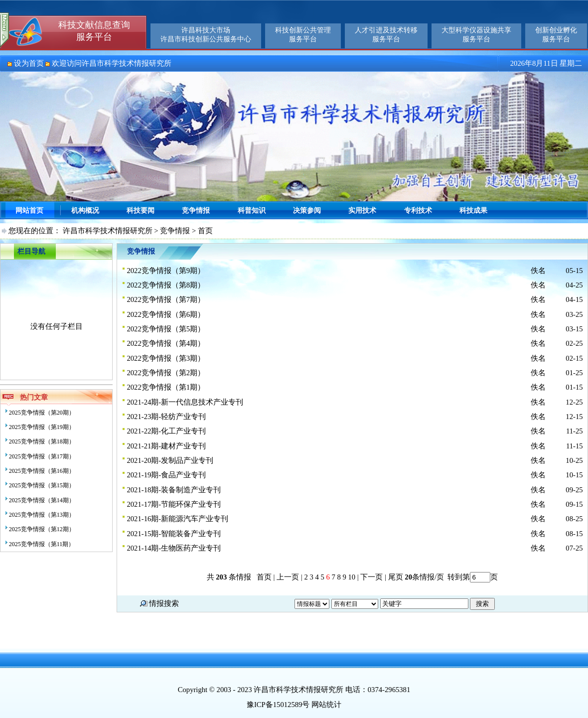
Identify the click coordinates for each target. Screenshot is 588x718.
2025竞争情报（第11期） (42, 544)
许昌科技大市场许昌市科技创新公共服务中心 (206, 35)
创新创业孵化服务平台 (556, 35)
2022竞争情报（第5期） (166, 329)
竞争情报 (196, 211)
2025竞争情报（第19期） (42, 427)
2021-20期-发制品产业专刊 (170, 460)
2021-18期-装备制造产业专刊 (174, 490)
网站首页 (29, 211)
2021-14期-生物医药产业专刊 (174, 548)
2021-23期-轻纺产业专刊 (166, 417)
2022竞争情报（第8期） (166, 285)
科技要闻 (141, 211)
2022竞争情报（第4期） (166, 343)
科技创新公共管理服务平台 (303, 35)
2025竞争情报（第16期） (42, 471)
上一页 (288, 577)
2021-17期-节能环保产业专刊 (174, 504)
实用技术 (362, 211)
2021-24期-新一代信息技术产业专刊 (185, 402)
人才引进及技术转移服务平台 (386, 35)
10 (352, 577)
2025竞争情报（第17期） (42, 456)
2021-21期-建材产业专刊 (166, 446)
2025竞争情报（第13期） (42, 515)
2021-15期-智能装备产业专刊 (174, 534)
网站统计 (326, 705)
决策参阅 (307, 211)
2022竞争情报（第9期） (166, 271)
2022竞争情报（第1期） (166, 387)
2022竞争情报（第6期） (166, 314)
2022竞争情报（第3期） (166, 358)
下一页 (371, 577)
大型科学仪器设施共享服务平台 (476, 35)
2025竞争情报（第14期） (42, 500)
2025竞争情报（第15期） (42, 485)
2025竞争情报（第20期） (42, 413)
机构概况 (85, 211)
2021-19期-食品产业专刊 (166, 475)
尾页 (395, 577)
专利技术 (418, 211)
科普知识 (252, 211)
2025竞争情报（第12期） (42, 529)
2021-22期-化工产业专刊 (166, 431)
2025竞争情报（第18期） (42, 441)
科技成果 (473, 211)
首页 (264, 577)
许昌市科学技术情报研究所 (108, 231)
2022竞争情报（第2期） (166, 373)
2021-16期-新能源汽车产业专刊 (177, 519)
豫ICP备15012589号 (278, 705)
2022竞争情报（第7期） (166, 299)
